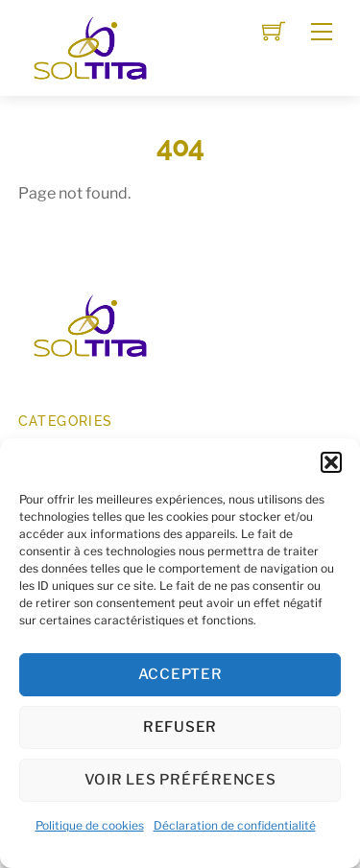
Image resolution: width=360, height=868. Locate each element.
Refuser (180, 727)
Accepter (180, 674)
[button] (331, 462)
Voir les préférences (180, 780)
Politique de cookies (90, 825)
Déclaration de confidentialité (235, 825)
